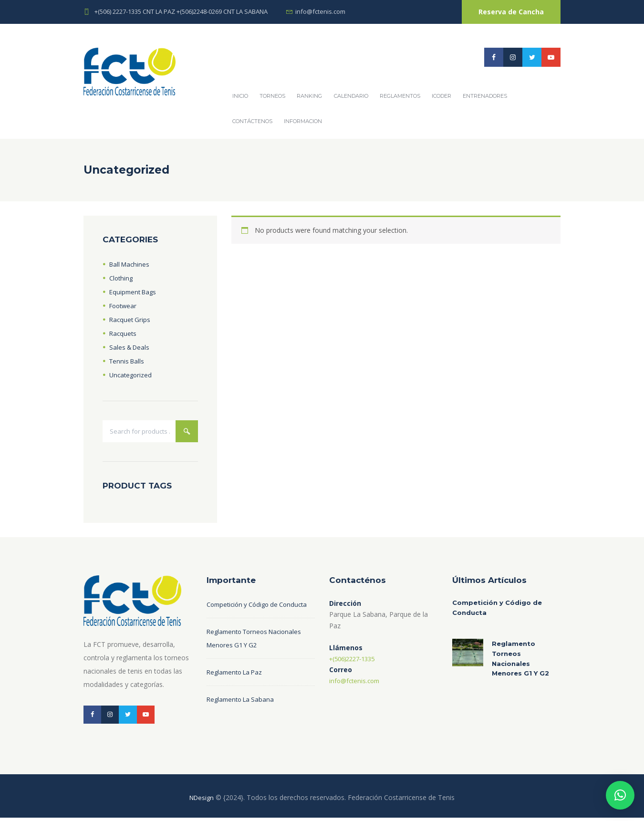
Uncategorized (132, 375)
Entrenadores (485, 96)
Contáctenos (252, 121)
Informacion (303, 121)
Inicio (240, 96)
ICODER (441, 96)
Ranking (309, 96)
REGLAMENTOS (400, 96)
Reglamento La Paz (237, 687)
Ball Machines (131, 264)
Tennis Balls (128, 361)
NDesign (202, 801)
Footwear (124, 306)
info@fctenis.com (320, 11)
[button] (620, 795)
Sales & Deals (131, 347)
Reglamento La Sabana (243, 714)
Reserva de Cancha (511, 12)
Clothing (122, 278)
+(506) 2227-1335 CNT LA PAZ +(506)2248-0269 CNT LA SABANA (181, 11)
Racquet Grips (131, 319)
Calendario (351, 96)
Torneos (272, 96)
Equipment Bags (135, 292)
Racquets (124, 333)
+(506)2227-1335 (356, 660)
